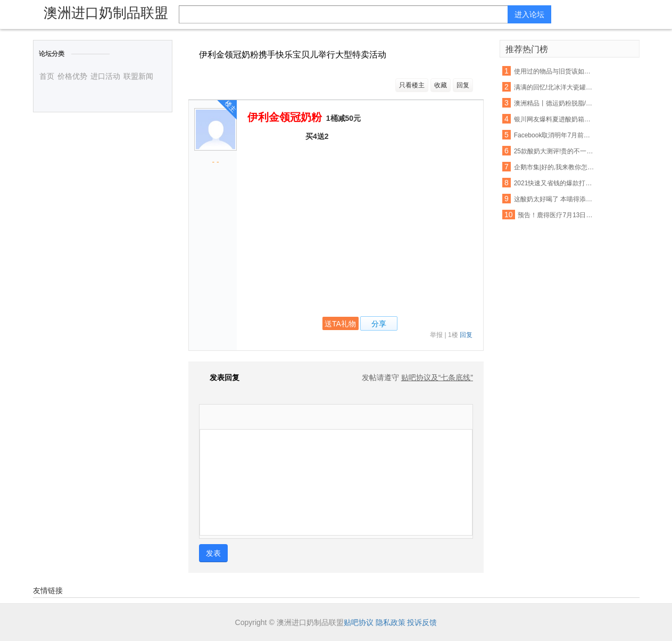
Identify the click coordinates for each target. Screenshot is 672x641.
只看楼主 (412, 85)
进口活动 (105, 76)
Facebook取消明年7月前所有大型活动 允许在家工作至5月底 (554, 135)
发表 (213, 553)
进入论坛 (529, 14)
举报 (436, 335)
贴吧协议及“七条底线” (437, 377)
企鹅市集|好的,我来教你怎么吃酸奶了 (554, 167)
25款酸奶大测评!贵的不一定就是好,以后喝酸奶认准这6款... (554, 151)
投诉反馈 (422, 622)
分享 (379, 324)
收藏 (441, 85)
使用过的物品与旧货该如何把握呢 (554, 71)
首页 (47, 76)
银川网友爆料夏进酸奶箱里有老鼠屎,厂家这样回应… (554, 119)
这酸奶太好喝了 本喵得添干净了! (554, 199)
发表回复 (219, 377)
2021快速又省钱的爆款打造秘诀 (554, 183)
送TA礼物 (340, 324)
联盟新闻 (138, 76)
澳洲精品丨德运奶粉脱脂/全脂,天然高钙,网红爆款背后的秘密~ (554, 103)
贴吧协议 (359, 622)
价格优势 (72, 76)
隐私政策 (391, 622)
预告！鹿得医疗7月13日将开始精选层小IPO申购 (558, 215)
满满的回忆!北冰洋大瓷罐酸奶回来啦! (554, 87)
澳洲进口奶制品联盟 (106, 13)
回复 (463, 85)
